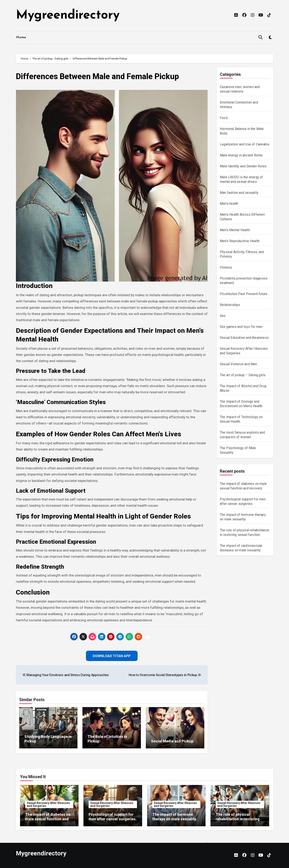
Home (21, 37)
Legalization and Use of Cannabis (245, 144)
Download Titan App (112, 656)
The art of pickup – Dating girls (243, 375)
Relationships (230, 305)
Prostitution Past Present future (244, 294)
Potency (226, 267)
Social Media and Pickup (172, 741)
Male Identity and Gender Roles (243, 166)
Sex (223, 316)
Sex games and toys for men (241, 327)
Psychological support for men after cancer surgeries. (113, 817)
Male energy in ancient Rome (241, 155)
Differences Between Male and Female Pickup (97, 76)
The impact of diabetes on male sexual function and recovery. (48, 819)
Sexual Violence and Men (238, 364)
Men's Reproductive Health (240, 241)
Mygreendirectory (68, 15)
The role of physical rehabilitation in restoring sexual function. (238, 819)
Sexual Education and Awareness (244, 338)
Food (224, 118)
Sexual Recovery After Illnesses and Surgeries (48, 804)
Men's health (229, 204)
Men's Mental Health (235, 230)
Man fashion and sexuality (239, 193)
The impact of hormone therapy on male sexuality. (175, 817)
